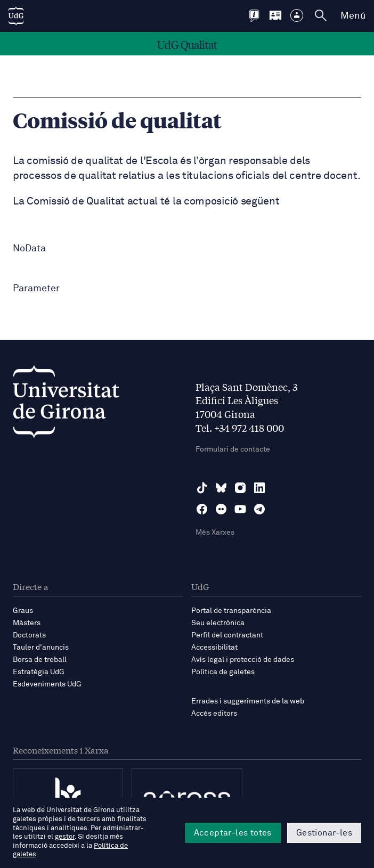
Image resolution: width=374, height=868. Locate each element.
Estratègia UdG (39, 672)
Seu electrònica (218, 623)
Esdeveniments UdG (47, 684)
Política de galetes (223, 672)
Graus (23, 611)
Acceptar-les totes (233, 833)
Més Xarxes (215, 533)
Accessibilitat (214, 648)
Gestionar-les (324, 833)
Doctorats (29, 635)
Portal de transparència (231, 611)
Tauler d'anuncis (41, 648)
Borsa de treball (40, 660)
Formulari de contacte (233, 449)
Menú (353, 16)
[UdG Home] (16, 16)
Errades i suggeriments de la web (248, 701)
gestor (65, 837)
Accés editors (214, 714)
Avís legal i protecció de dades (243, 660)
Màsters (27, 623)
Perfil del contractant (227, 635)
